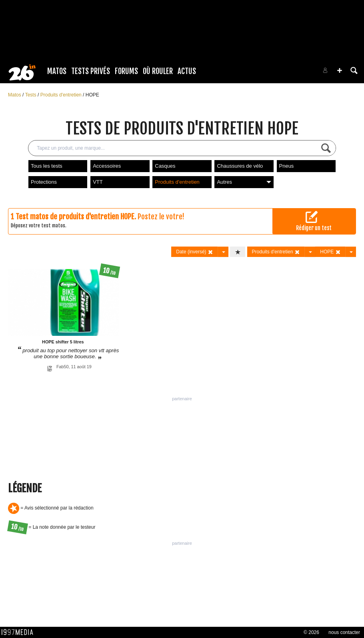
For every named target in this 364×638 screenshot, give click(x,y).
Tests (31, 95)
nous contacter (344, 632)
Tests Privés (91, 71)
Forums (126, 71)
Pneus (287, 166)
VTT (98, 182)
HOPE (92, 95)
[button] (340, 70)
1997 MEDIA (20, 632)
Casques (165, 166)
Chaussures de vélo (240, 166)
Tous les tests (47, 166)
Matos (57, 71)
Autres (244, 182)
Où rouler (158, 71)
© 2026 (311, 632)
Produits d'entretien (62, 95)
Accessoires (107, 166)
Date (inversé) (195, 252)
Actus (187, 71)
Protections (44, 182)
